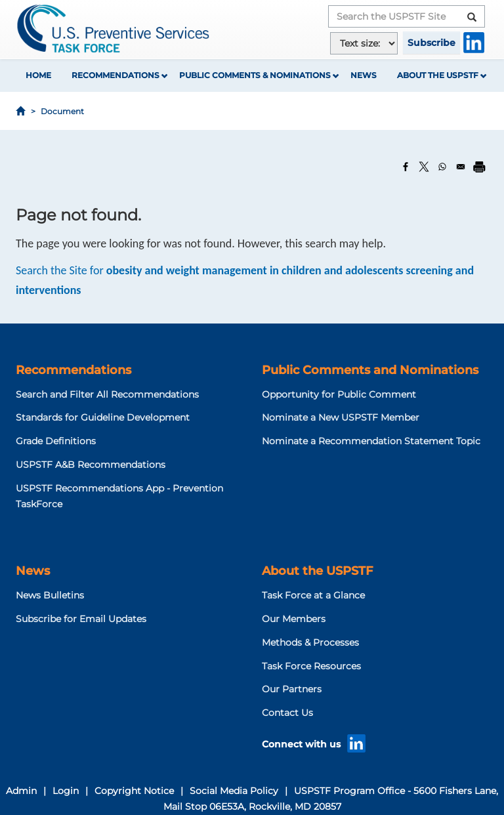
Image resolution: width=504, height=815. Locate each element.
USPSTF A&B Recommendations (91, 465)
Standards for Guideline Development (103, 417)
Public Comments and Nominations (370, 370)
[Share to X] (424, 167)
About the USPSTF (438, 75)
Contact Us (287, 713)
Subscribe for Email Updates (81, 619)
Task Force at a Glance (313, 595)
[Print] (479, 167)
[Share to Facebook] (406, 167)
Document (62, 111)
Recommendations (115, 75)
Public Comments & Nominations (255, 75)
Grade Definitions (56, 441)
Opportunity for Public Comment (339, 394)
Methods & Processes (310, 642)
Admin (21, 791)
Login (66, 791)
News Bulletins (50, 595)
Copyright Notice (134, 791)
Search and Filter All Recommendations (107, 394)
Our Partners (292, 689)
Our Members (294, 619)
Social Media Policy (234, 791)
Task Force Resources (311, 666)
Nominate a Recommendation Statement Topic (371, 441)
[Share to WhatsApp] (442, 167)
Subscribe (431, 43)
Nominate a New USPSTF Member (341, 417)
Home (38, 75)
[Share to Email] (461, 167)
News (364, 75)
